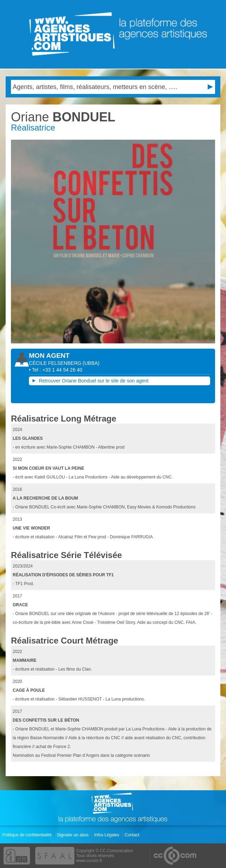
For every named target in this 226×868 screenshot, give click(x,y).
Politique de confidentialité (28, 835)
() (91, 363)
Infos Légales (107, 835)
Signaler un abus (73, 835)
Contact (133, 835)
